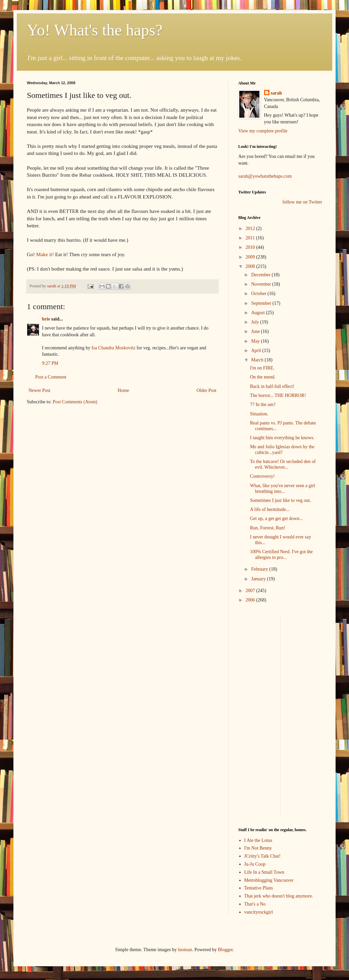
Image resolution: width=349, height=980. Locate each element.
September (262, 303)
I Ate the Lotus (258, 840)
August (258, 313)
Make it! (45, 254)
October (259, 294)
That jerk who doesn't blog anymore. (279, 896)
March (258, 360)
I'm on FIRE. (262, 368)
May (256, 341)
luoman (185, 950)
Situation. (259, 414)
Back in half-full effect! (272, 386)
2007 (251, 591)
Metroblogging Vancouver (269, 880)
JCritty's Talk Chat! (263, 856)
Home (123, 390)
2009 (251, 257)
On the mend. (263, 377)
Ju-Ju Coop (255, 864)
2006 (251, 600)
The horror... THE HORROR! (278, 395)
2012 (251, 228)
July (256, 322)
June (256, 331)
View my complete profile (263, 131)
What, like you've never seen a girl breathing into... (283, 488)
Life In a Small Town (264, 872)
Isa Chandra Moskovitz (114, 348)
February (260, 569)
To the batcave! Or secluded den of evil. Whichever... (283, 464)
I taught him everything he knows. (282, 438)
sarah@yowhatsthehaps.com (265, 176)
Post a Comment (51, 377)
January (259, 579)
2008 (251, 266)
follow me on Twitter (302, 202)
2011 (251, 238)
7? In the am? (263, 405)
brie (46, 319)
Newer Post (39, 390)
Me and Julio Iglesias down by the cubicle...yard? (282, 450)
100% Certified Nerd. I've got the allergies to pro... (281, 555)
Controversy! (262, 476)
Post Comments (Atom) (75, 402)
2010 (251, 247)
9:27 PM (50, 363)
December (261, 275)
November (262, 284)
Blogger (225, 950)
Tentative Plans (259, 888)
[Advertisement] (307, 635)
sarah (52, 286)
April (257, 351)
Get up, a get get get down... (277, 518)
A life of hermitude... (270, 509)
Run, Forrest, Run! (268, 528)
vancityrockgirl (259, 912)
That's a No (255, 904)
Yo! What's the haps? (95, 30)
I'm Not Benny (258, 848)
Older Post (207, 390)
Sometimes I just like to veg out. (281, 500)
